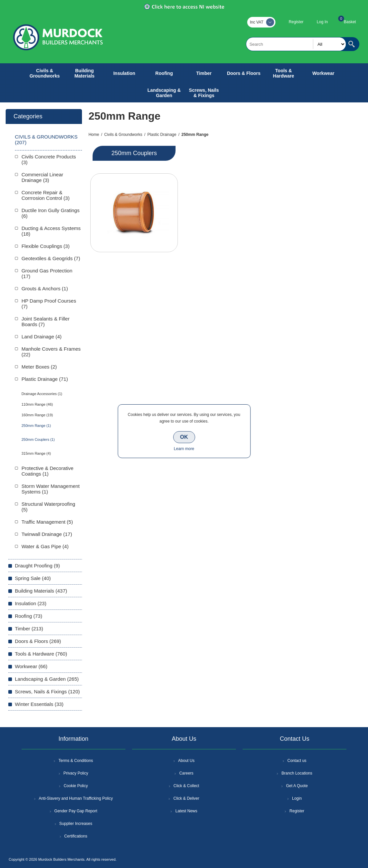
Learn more (184, 449)
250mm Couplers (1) (38, 439)
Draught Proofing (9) (37, 566)
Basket (350, 22)
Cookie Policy (76, 786)
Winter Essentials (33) (39, 704)
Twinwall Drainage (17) (47, 534)
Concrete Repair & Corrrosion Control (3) (46, 195)
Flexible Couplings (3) (46, 246)
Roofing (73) (29, 616)
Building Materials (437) (41, 591)
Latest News (186, 811)
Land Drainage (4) (42, 337)
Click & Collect (186, 786)
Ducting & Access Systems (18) (51, 231)
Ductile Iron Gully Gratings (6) (51, 213)
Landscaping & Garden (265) (47, 679)
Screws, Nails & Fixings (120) (47, 692)
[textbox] (296, 44)
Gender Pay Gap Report (76, 811)
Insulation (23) (31, 603)
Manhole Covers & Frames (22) (51, 352)
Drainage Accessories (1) (42, 394)
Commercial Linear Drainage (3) (42, 177)
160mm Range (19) (37, 415)
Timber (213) (29, 629)
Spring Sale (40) (33, 578)
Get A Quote (297, 786)
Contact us (297, 761)
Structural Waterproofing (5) (48, 507)
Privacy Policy (76, 773)
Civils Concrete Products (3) (49, 159)
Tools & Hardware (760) (41, 654)
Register (296, 22)
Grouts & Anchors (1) (45, 289)
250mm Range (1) (36, 426)
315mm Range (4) (36, 453)
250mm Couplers (134, 153)
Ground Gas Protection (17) (47, 273)
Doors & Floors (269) (38, 641)
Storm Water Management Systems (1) (51, 489)
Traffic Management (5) (47, 522)
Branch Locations (297, 773)
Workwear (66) (31, 666)
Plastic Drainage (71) (45, 379)
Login (297, 798)
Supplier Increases (76, 824)
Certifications (76, 836)
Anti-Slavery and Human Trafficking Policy (76, 798)
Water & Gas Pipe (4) (45, 546)
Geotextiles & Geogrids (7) (51, 258)
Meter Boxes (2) (39, 367)
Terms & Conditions (76, 761)
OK (184, 437)
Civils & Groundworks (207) (46, 140)
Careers (186, 773)
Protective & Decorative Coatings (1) (48, 471)
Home (94, 135)
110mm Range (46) (37, 404)
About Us (186, 761)
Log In (322, 22)
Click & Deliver (186, 798)
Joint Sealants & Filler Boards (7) (46, 321)
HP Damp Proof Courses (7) (49, 304)
